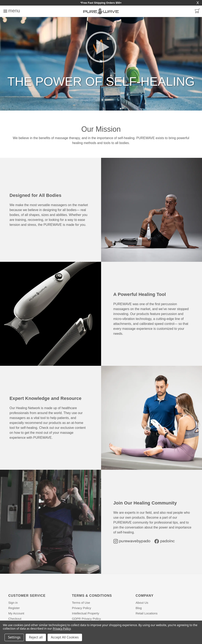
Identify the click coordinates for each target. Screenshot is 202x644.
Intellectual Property (86, 613)
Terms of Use (81, 603)
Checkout (15, 619)
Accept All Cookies (65, 637)
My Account (16, 613)
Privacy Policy (82, 608)
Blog (139, 608)
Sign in (13, 603)
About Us (142, 603)
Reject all (36, 637)
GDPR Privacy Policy (86, 619)
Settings (14, 637)
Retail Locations (147, 613)
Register (14, 608)
